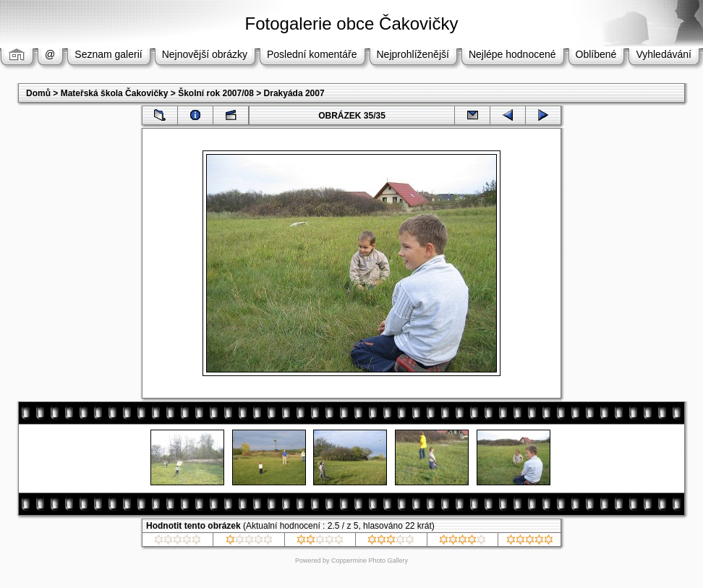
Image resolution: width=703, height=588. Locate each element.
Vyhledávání (664, 54)
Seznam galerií (108, 54)
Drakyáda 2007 (294, 93)
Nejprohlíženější (413, 54)
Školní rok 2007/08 (216, 93)
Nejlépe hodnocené (512, 54)
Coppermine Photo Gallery (370, 561)
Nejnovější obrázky (205, 54)
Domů (38, 93)
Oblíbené (596, 54)
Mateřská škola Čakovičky (115, 93)
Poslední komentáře (312, 54)
